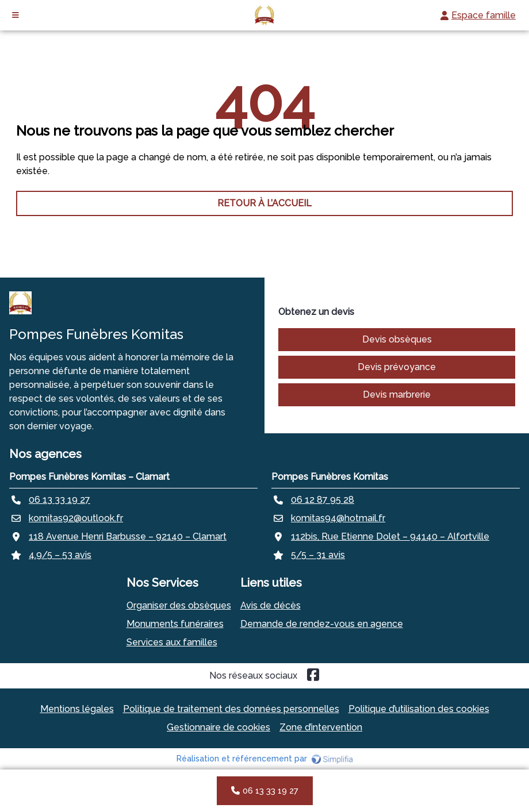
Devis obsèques (397, 339)
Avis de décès (271, 605)
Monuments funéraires (175, 624)
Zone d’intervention (321, 727)
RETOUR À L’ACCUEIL (264, 203)
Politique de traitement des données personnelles (231, 709)
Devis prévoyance (397, 367)
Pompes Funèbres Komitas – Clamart (89, 477)
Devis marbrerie (397, 395)
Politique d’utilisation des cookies (419, 709)
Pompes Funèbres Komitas (330, 477)
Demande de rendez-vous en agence (322, 624)
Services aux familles (172, 642)
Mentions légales (77, 709)
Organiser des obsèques (179, 605)
